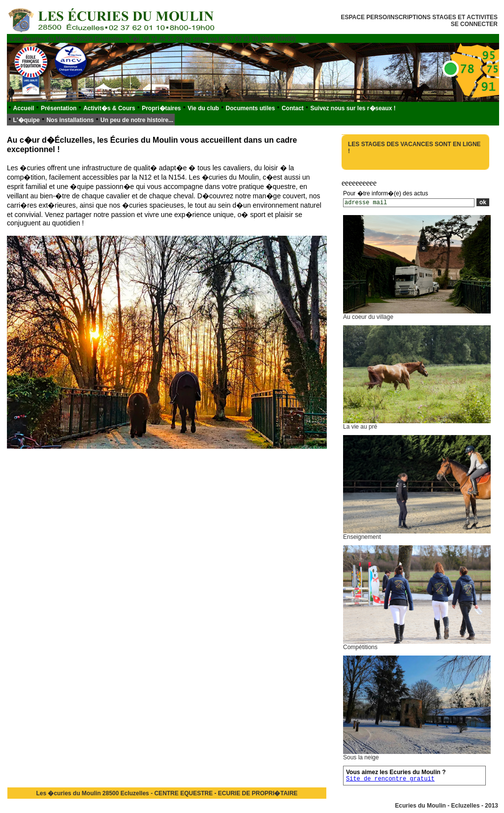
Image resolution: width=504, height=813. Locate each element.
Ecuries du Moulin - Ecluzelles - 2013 (447, 806)
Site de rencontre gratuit (390, 779)
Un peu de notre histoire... (137, 120)
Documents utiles (251, 108)
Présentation (59, 108)
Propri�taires (161, 108)
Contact (293, 108)
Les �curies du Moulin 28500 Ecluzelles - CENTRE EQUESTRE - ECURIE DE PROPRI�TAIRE (167, 793)
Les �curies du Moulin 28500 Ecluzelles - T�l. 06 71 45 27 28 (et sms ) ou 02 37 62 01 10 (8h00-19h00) (153, 39)
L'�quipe (27, 120)
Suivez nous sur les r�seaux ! (353, 108)
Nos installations (70, 120)
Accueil (24, 108)
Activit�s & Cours (109, 108)
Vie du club (203, 108)
